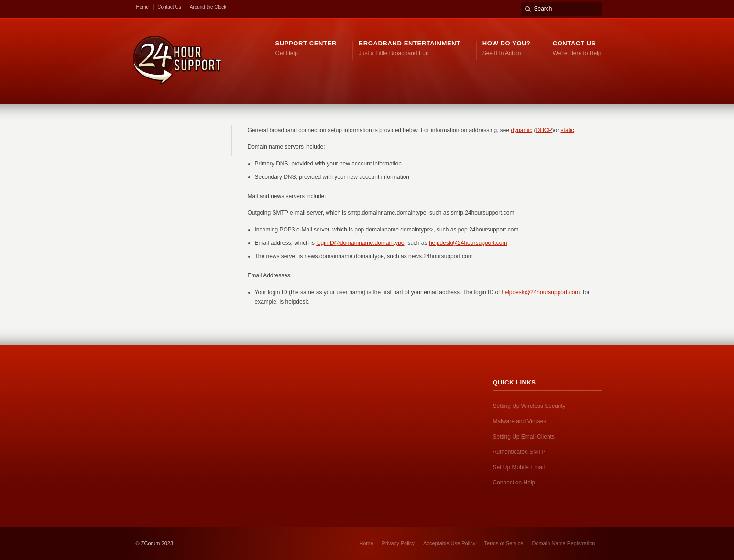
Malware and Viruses (520, 421)
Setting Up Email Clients (524, 437)
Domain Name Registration (563, 543)
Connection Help (514, 483)
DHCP (544, 130)
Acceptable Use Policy (449, 543)
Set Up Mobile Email (519, 467)
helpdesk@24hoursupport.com (468, 243)
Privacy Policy (398, 543)
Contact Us (169, 7)
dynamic (522, 130)
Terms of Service (504, 543)
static (568, 130)
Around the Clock (208, 7)
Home (143, 7)
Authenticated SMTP (519, 452)
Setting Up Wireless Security (529, 406)
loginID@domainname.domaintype (360, 243)
